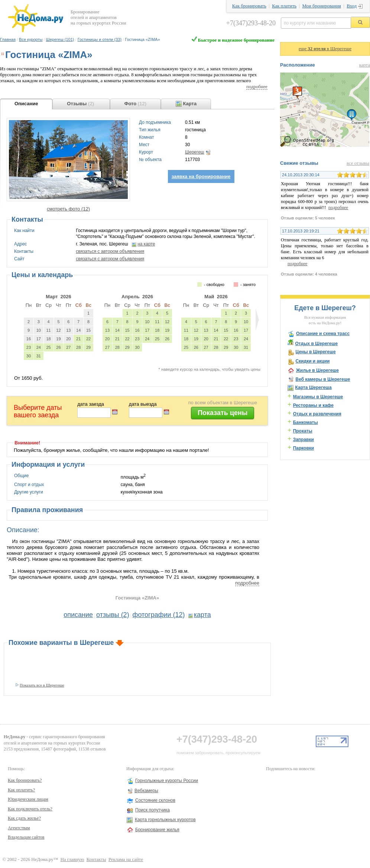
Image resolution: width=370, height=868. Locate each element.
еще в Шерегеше (325, 49)
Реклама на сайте (126, 859)
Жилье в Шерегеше (317, 370)
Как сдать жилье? (24, 818)
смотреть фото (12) (68, 209)
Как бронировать (249, 6)
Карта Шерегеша (313, 388)
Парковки (304, 448)
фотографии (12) (159, 615)
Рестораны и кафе (313, 405)
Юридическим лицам (28, 799)
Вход (352, 6)
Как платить (284, 6)
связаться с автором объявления (110, 251)
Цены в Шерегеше (315, 352)
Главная (8, 39)
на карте (146, 244)
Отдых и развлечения (317, 414)
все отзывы (358, 163)
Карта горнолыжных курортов (165, 820)
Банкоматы (306, 422)
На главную (72, 859)
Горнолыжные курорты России (167, 781)
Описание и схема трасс (323, 334)
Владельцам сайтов (26, 837)
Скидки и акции (312, 361)
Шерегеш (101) (60, 39)
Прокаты (303, 431)
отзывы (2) (113, 615)
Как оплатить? (21, 790)
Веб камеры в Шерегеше (323, 379)
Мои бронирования (321, 6)
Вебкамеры (146, 791)
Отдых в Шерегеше (316, 344)
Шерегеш (194, 152)
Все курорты (31, 39)
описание (78, 615)
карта (202, 615)
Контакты (96, 859)
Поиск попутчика (152, 810)
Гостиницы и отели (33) (100, 39)
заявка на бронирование (201, 176)
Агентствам (19, 828)
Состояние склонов (155, 800)
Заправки (304, 440)
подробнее (257, 87)
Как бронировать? (25, 780)
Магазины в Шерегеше (318, 397)
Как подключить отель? (30, 809)
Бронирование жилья (157, 830)
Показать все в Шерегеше (42, 685)
